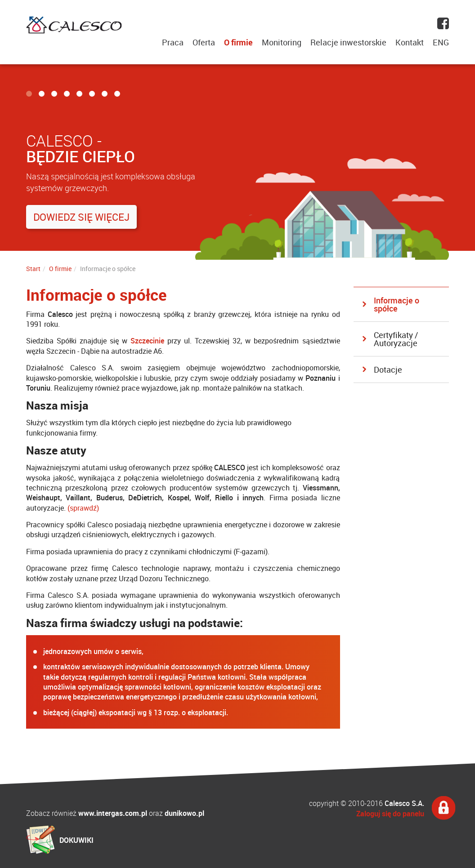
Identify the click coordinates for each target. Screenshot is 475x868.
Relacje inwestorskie (348, 42)
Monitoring (282, 42)
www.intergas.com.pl (113, 813)
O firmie (238, 42)
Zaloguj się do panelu (390, 814)
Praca (173, 42)
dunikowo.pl (184, 813)
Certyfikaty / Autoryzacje (396, 339)
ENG (441, 42)
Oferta (204, 42)
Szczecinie (147, 341)
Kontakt (410, 42)
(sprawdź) (83, 508)
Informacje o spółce (397, 304)
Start (33, 269)
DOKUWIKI (76, 840)
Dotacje (388, 369)
